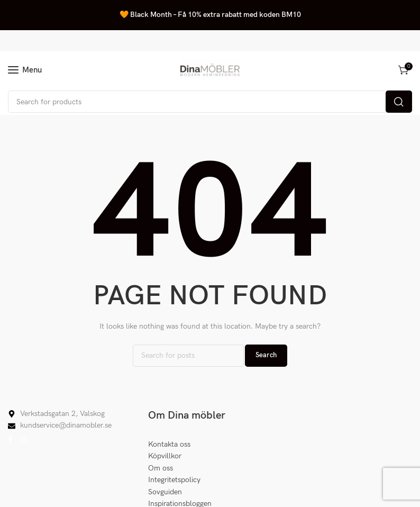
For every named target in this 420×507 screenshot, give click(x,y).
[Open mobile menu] (25, 70)
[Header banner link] (210, 15)
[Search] (210, 102)
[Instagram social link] (23, 440)
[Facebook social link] (10, 440)
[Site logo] (210, 70)
